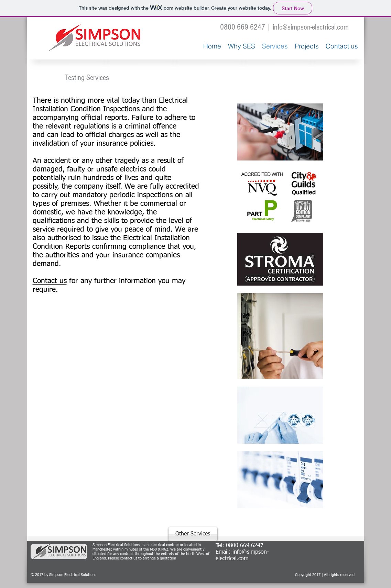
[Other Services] (193, 534)
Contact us (50, 281)
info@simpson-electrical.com (311, 27)
